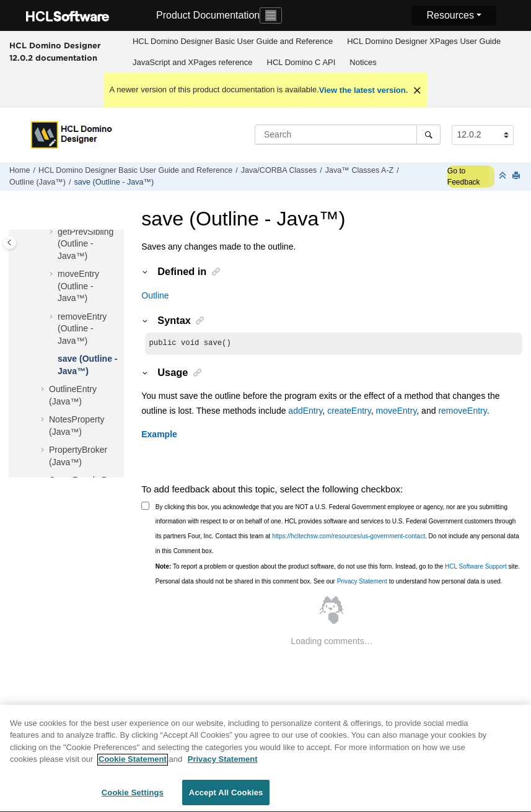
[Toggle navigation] (271, 15)
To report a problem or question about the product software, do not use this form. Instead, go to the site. (338, 568)
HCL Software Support (476, 568)
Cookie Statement (133, 765)
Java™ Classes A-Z (360, 170)
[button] (53, 232)
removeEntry (462, 412)
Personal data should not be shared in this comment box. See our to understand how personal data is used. (329, 583)
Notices (363, 62)
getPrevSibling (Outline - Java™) (86, 244)
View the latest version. (364, 90)
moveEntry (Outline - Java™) (78, 286)
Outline (155, 295)
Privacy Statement (362, 583)
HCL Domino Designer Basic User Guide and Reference (233, 41)
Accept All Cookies (226, 798)
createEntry (349, 412)
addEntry (305, 412)
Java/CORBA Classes (279, 170)
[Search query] (348, 134)
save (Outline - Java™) (114, 182)
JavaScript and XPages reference (193, 62)
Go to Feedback (464, 177)
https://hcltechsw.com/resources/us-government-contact (349, 537)
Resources (450, 15)
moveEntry (396, 412)
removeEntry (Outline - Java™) (82, 329)
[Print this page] (517, 176)
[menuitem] (232, 41)
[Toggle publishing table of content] (10, 242)
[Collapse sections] (504, 176)
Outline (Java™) (37, 182)
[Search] (428, 134)
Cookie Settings (133, 798)
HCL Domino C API (301, 62)
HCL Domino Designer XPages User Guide (424, 41)
